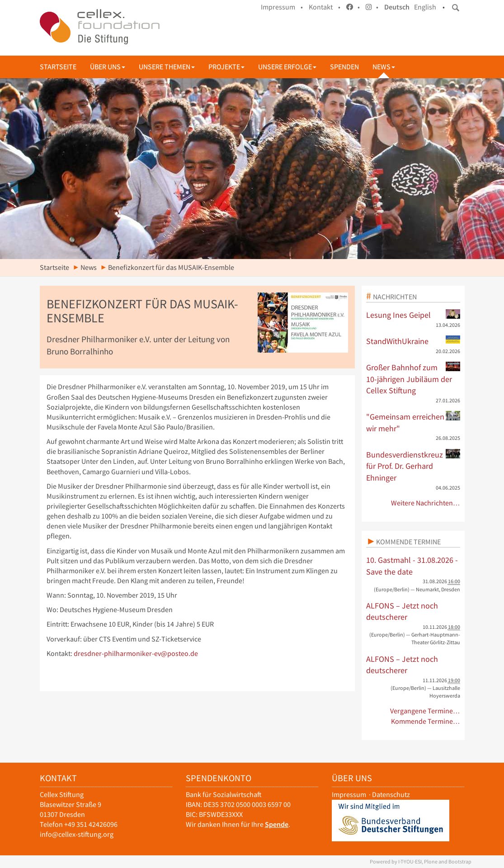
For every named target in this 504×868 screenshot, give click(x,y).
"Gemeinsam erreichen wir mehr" (413, 422)
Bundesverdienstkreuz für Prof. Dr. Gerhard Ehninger (413, 466)
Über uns (108, 67)
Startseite (58, 67)
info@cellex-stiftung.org (77, 834)
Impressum (349, 795)
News (384, 67)
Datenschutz (391, 795)
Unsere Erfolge (287, 67)
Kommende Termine (408, 542)
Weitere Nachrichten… (426, 503)
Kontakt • (325, 7)
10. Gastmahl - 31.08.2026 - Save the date (412, 566)
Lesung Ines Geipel (413, 315)
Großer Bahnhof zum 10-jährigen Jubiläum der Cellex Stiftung (413, 379)
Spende (277, 824)
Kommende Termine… (426, 721)
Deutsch (397, 7)
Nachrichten (395, 297)
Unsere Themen (167, 67)
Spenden (344, 67)
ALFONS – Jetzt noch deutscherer (402, 611)
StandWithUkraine (413, 341)
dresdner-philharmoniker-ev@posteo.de (136, 653)
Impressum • (282, 7)
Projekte (226, 67)
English (425, 7)
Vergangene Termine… (425, 711)
